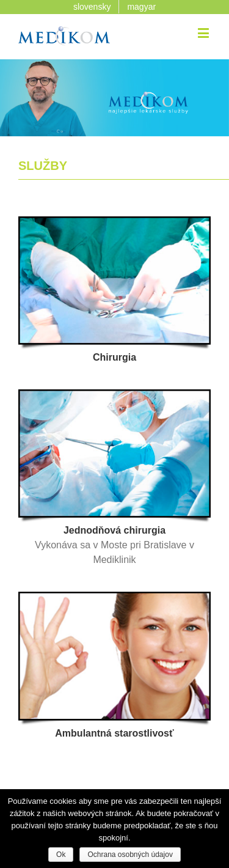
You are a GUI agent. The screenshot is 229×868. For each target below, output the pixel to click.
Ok (61, 855)
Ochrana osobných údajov (130, 855)
